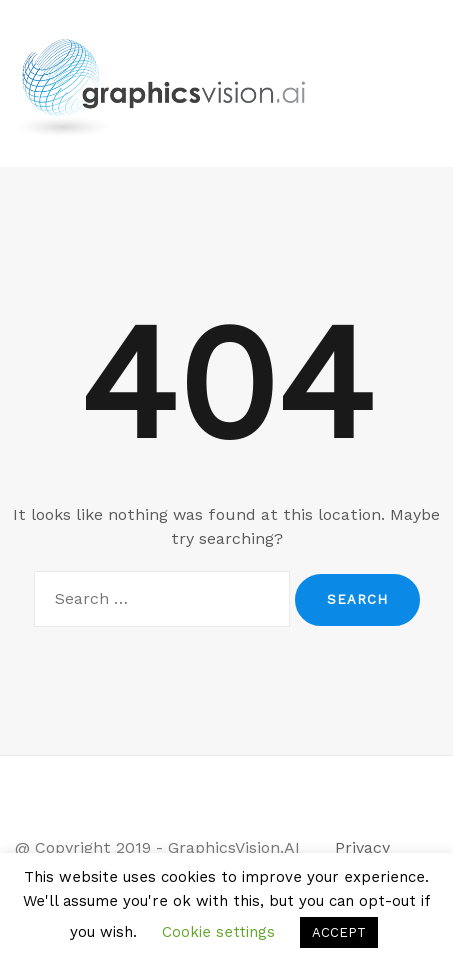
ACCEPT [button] (339, 932)
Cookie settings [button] (218, 932)
